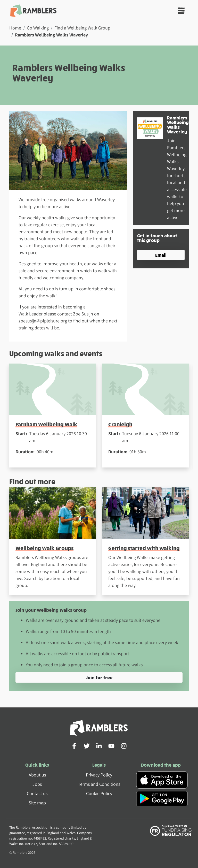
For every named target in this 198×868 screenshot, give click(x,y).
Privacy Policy (99, 775)
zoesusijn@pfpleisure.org (43, 321)
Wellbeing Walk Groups (44, 548)
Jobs (37, 784)
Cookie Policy (99, 793)
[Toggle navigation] (181, 11)
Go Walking (38, 28)
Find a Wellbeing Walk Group (82, 28)
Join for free (99, 677)
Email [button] (161, 255)
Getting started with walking (144, 548)
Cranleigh (120, 424)
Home (15, 28)
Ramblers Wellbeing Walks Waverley (178, 124)
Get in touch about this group (157, 238)
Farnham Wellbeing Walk (46, 424)
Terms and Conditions (99, 784)
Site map (37, 803)
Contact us (37, 793)
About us (37, 775)
